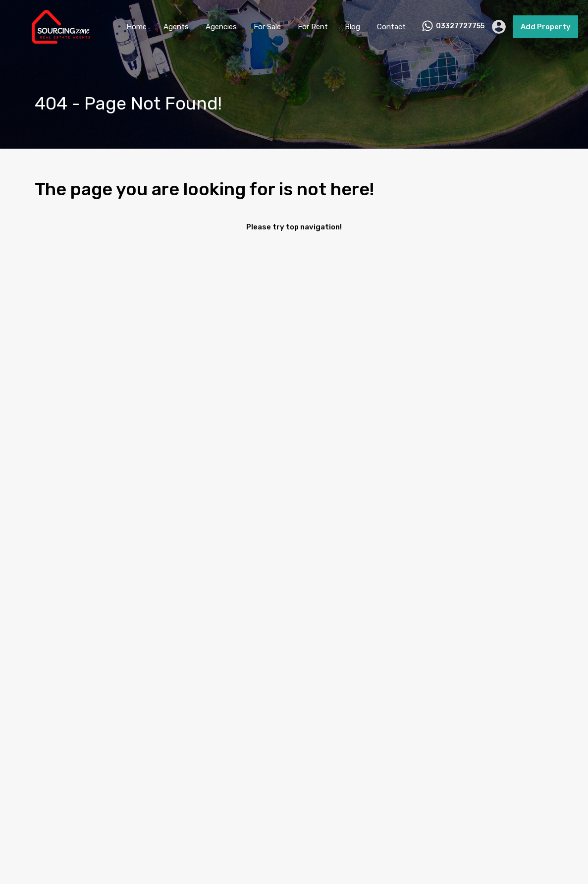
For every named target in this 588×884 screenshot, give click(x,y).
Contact (391, 27)
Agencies (221, 27)
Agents (176, 27)
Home (136, 27)
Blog (352, 27)
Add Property (546, 27)
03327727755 (460, 26)
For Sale (267, 27)
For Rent (313, 27)
